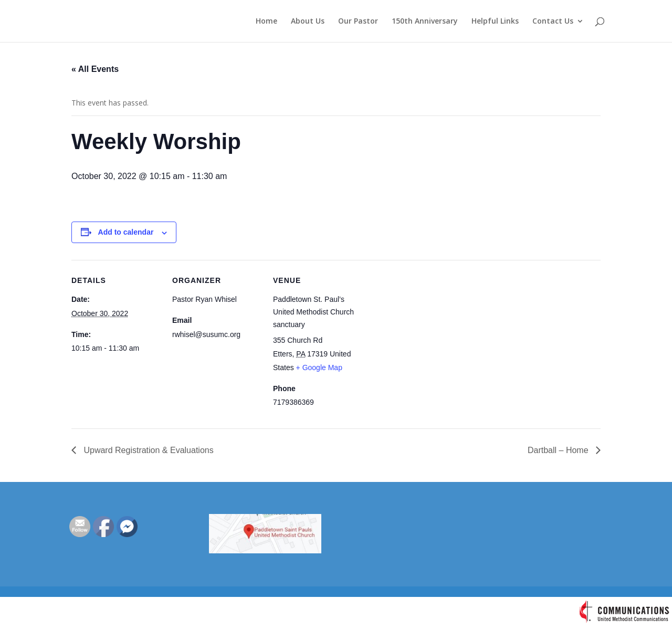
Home (266, 22)
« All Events (95, 69)
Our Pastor (358, 22)
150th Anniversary (425, 22)
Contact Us (553, 22)
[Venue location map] (429, 332)
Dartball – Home (559, 450)
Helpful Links (495, 22)
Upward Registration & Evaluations (148, 450)
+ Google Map (319, 367)
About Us (308, 22)
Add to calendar (126, 232)
